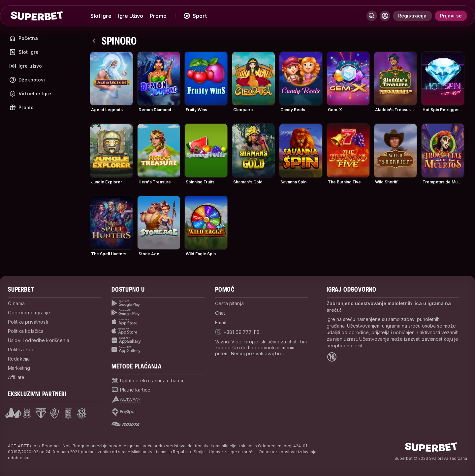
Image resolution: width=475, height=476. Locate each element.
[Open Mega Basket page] (13, 413)
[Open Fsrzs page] (82, 413)
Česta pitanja (229, 303)
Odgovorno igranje (29, 313)
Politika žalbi (22, 349)
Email (221, 322)
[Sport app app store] (158, 322)
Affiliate (16, 377)
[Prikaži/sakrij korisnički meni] (385, 16)
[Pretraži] (372, 16)
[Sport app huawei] (158, 340)
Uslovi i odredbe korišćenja (39, 340)
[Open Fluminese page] (54, 413)
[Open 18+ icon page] (332, 357)
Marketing (19, 368)
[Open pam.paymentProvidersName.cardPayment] (131, 390)
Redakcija (19, 359)
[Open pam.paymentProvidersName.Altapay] (126, 399)
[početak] (37, 16)
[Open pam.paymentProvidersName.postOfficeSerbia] (126, 424)
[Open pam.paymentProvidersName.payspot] (124, 412)
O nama (16, 303)
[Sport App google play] (158, 303)
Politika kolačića (26, 331)
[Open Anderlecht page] (27, 413)
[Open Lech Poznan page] (68, 413)
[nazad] (94, 41)
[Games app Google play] (158, 313)
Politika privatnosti (28, 322)
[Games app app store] (158, 331)
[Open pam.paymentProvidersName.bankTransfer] (147, 380)
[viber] (237, 332)
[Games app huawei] (158, 350)
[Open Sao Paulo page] (41, 413)
